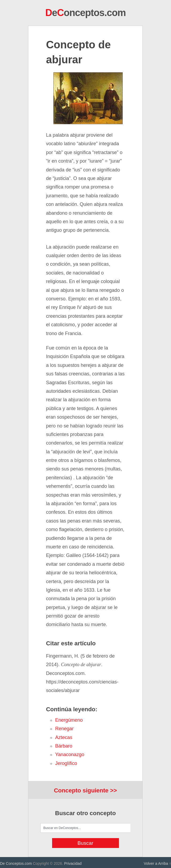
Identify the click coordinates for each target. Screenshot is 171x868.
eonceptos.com (85, 13)
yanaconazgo (70, 755)
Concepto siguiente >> (85, 790)
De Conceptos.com (16, 863)
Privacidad (73, 863)
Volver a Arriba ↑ (157, 863)
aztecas (64, 737)
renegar (64, 729)
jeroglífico (66, 763)
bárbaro (64, 746)
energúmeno (69, 720)
